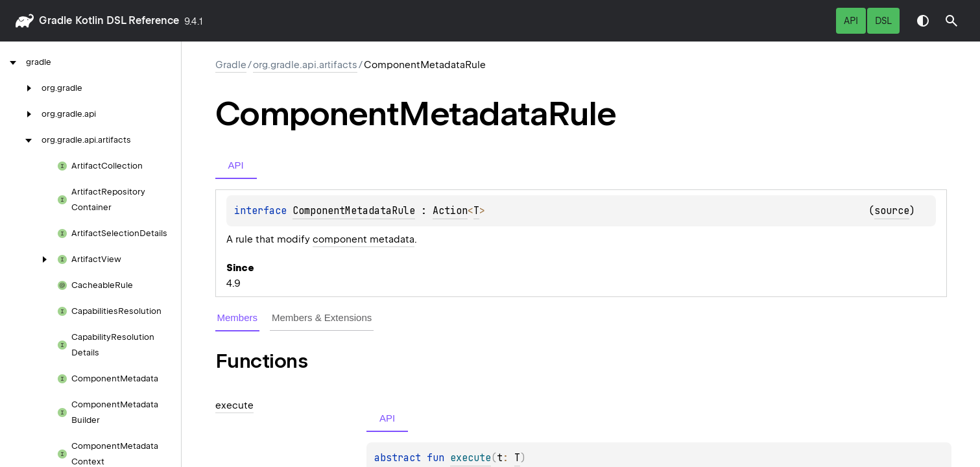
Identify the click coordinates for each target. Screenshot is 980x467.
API (851, 21)
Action (450, 211)
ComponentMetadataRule (354, 211)
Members (238, 317)
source (892, 211)
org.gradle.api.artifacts (305, 65)
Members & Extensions (322, 317)
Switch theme (923, 21)
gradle (55, 20)
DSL (883, 21)
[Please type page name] (951, 21)
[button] (951, 21)
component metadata (364, 239)
